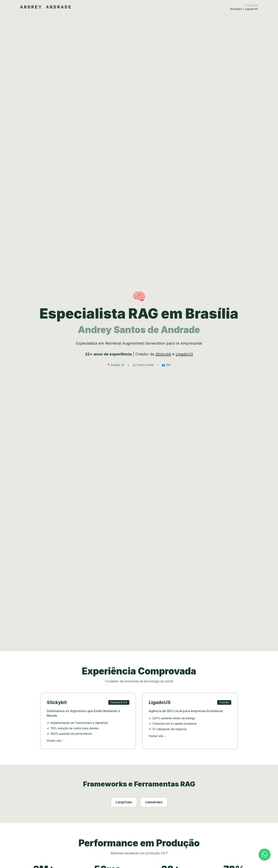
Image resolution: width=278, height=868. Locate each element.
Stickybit (163, 354)
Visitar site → (56, 741)
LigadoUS (184, 354)
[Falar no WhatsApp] (264, 854)
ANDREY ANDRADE (46, 7)
